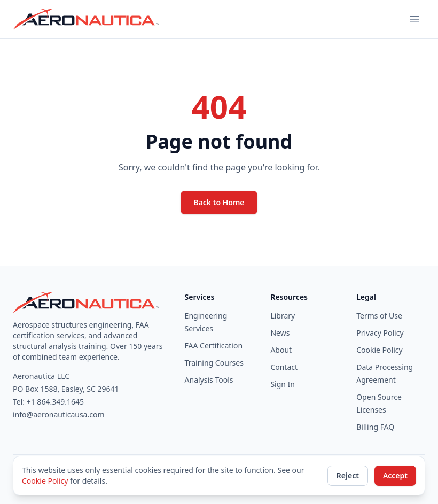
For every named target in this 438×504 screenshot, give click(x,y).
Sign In (283, 384)
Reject (348, 475)
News (280, 333)
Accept (395, 475)
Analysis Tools (209, 380)
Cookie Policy (379, 350)
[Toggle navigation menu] (414, 19)
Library (283, 316)
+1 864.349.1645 (55, 402)
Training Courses (214, 363)
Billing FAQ (375, 427)
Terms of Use (379, 316)
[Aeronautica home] (87, 19)
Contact (284, 367)
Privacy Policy (380, 333)
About (281, 350)
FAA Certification (214, 346)
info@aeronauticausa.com (59, 414)
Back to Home (219, 202)
